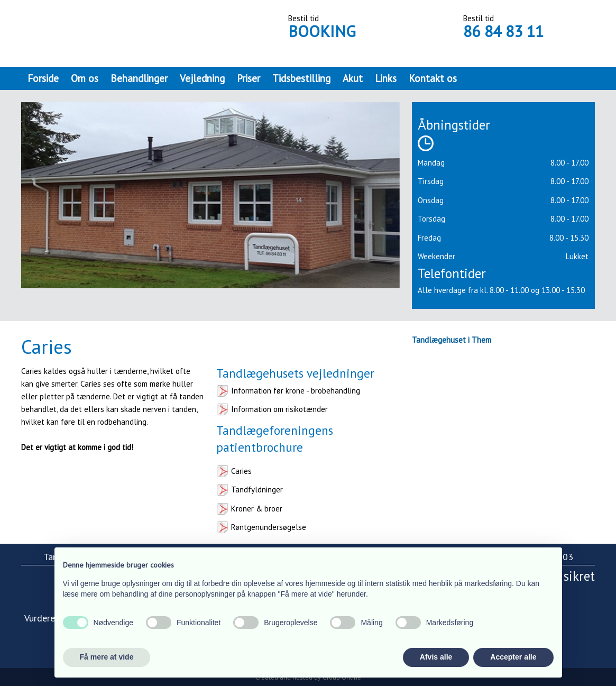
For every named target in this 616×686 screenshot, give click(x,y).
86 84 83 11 (503, 31)
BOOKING (322, 31)
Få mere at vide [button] (107, 657)
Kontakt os (433, 78)
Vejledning (202, 78)
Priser (249, 78)
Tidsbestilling (301, 78)
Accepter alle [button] (513, 657)
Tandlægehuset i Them (452, 340)
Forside (43, 78)
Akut (353, 78)
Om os (85, 78)
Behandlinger (139, 78)
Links (386, 78)
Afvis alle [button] (436, 657)
